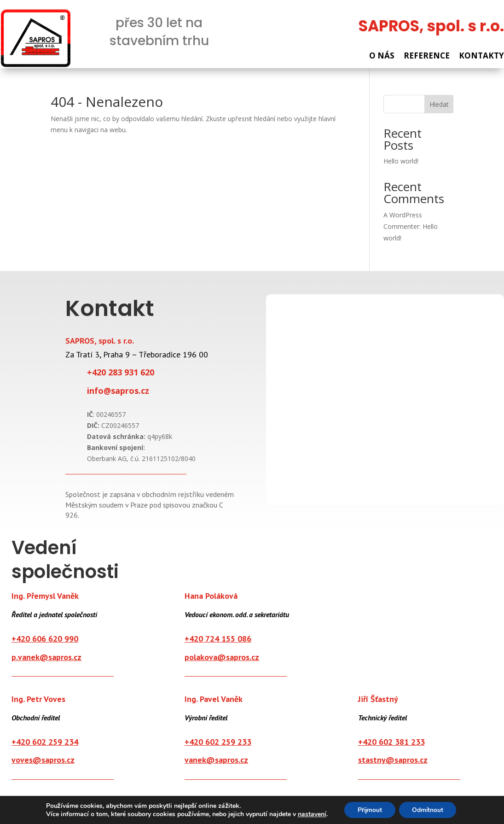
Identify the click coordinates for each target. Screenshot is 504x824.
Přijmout (369, 809)
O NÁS (382, 56)
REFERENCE (427, 56)
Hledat (439, 105)
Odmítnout (429, 809)
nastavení (310, 814)
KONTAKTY (481, 56)
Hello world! (401, 161)
